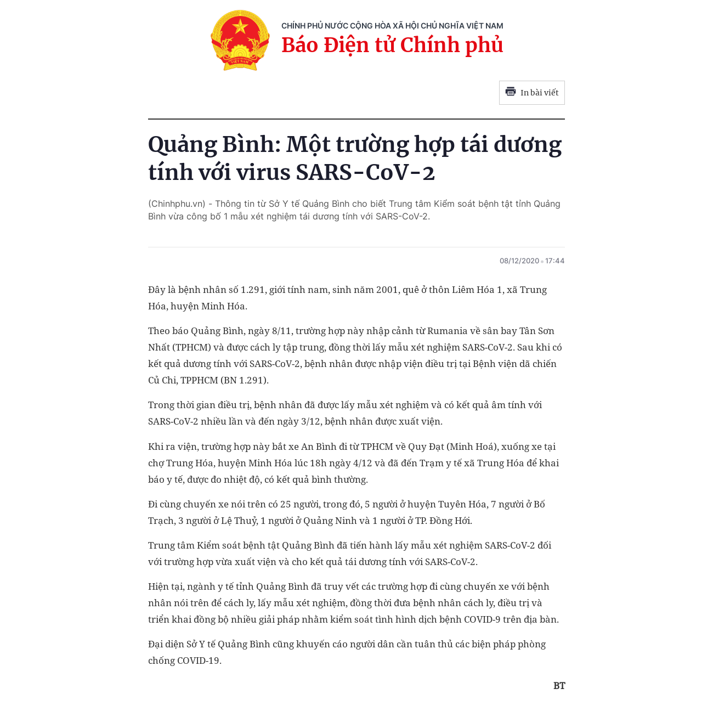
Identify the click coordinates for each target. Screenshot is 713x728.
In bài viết (532, 93)
